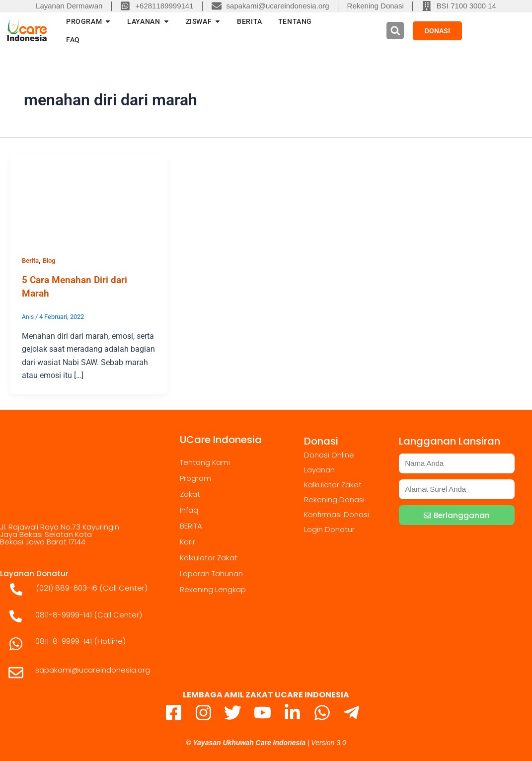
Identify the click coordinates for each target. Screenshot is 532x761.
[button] (395, 31)
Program (195, 478)
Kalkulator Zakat (209, 557)
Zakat (190, 494)
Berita (32, 260)
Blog (52, 260)
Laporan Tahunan (211, 573)
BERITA (191, 525)
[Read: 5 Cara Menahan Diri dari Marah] (89, 197)
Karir (188, 541)
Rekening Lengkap (213, 589)
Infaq (189, 509)
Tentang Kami (205, 462)
